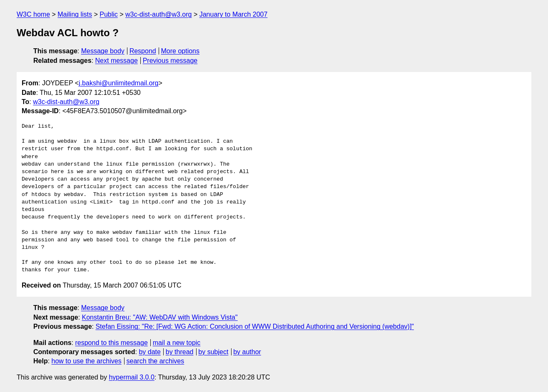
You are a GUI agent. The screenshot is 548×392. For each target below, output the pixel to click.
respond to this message (111, 343)
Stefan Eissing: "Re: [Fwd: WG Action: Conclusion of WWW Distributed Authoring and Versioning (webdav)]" (255, 326)
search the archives (156, 361)
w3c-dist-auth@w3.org (158, 14)
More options (181, 51)
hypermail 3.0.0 (131, 377)
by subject (213, 352)
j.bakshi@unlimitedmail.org (118, 83)
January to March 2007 (234, 14)
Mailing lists (75, 14)
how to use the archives (87, 361)
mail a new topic (177, 343)
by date (149, 352)
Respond (143, 51)
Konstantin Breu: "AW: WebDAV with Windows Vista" (160, 317)
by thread (180, 352)
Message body (103, 51)
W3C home (33, 14)
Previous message (170, 61)
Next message (117, 61)
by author (247, 352)
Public (109, 14)
